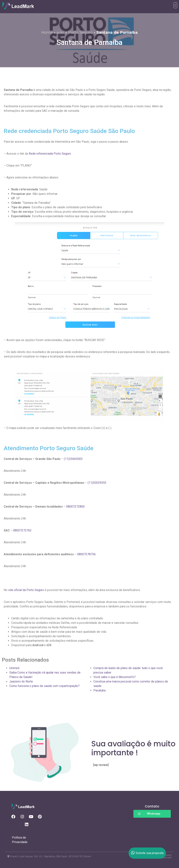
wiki (60, 32)
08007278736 (86, 554)
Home (47, 32)
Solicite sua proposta (147, 853)
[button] (175, 5)
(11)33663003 (73, 459)
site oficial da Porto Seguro (26, 590)
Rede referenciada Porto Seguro (50, 154)
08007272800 (75, 507)
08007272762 (22, 530)
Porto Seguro (80, 32)
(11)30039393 (97, 483)
